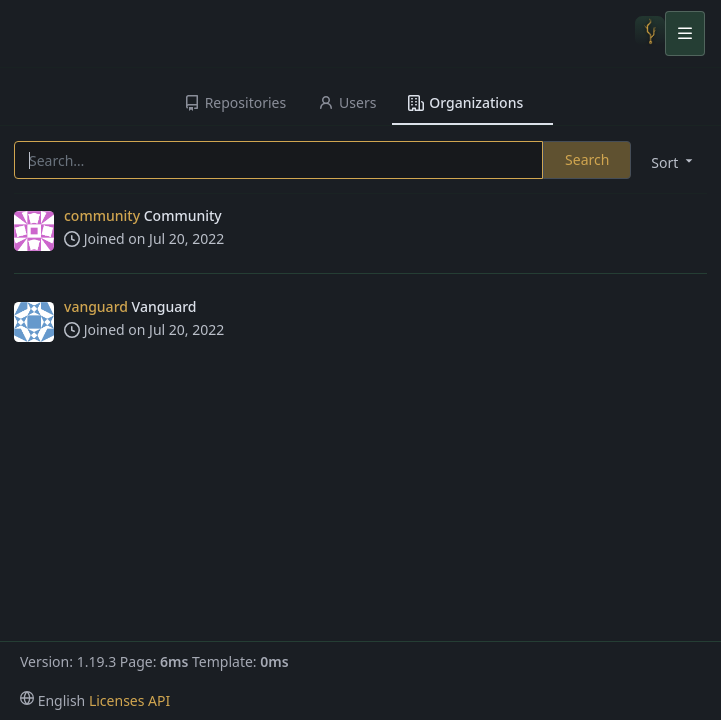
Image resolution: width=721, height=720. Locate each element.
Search (587, 159)
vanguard (96, 306)
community (102, 215)
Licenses (117, 700)
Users (347, 102)
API (159, 700)
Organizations (465, 102)
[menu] (670, 161)
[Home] (650, 33)
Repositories (235, 102)
